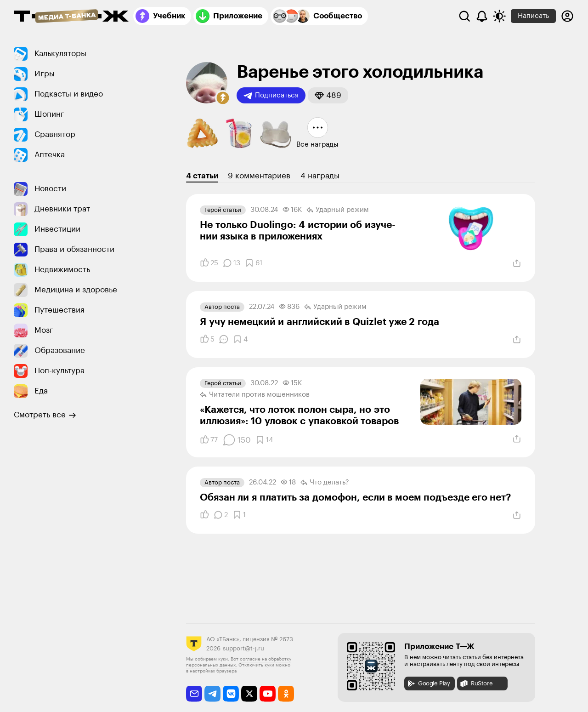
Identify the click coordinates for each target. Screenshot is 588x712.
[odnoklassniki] (286, 694)
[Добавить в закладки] (254, 263)
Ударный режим (338, 210)
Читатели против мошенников (255, 395)
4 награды (320, 176)
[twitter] (249, 694)
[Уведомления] (482, 16)
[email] (194, 694)
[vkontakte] (231, 694)
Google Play (428, 684)
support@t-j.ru (243, 648)
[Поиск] (464, 16)
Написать (533, 16)
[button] (223, 98)
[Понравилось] (209, 263)
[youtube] (268, 694)
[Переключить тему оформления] (499, 16)
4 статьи (202, 176)
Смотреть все (45, 415)
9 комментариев (259, 176)
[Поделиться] (517, 263)
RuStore (476, 684)
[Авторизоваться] (567, 16)
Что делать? (325, 483)
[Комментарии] (232, 263)
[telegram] (212, 694)
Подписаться (271, 96)
